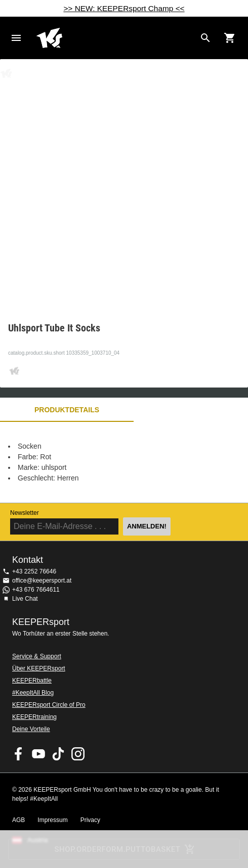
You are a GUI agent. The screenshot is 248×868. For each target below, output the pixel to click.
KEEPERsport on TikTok (58, 754)
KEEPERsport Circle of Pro (49, 705)
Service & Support (37, 656)
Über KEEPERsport (39, 668)
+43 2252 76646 (34, 571)
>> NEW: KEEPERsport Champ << (124, 8)
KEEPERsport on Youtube (38, 754)
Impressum (52, 820)
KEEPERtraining (34, 717)
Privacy (90, 820)
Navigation (16, 38)
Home (116, 38)
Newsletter (25, 513)
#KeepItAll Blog (33, 693)
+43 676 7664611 (36, 590)
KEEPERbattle (32, 681)
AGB (18, 820)
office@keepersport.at (42, 581)
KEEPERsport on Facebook (19, 754)
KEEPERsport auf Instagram (78, 754)
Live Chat (25, 599)
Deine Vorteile (31, 729)
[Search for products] (205, 38)
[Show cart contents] (230, 38)
